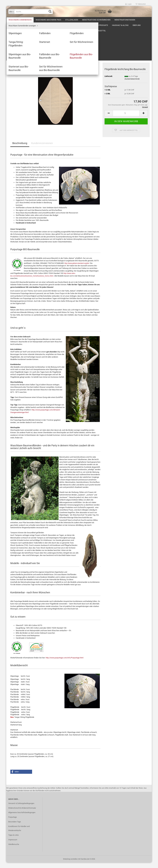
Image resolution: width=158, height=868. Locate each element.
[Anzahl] (126, 119)
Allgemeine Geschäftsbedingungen (22, 818)
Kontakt (84, 20)
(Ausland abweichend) (132, 84)
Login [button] (128, 4)
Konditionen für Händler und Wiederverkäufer (19, 834)
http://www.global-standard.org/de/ (77, 269)
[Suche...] (11, 12)
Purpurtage (13, 823)
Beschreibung (20, 149)
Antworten (71, 20)
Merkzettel (141, 4)
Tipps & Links (14, 840)
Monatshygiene (28, 20)
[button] (109, 119)
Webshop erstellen (70, 864)
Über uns (13, 20)
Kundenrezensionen (42, 149)
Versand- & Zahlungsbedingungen (21, 809)
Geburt (59, 20)
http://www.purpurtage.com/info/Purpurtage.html (65, 663)
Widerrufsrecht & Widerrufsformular (22, 813)
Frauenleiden (45, 20)
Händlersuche (14, 850)
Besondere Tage (15, 827)
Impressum (13, 845)
